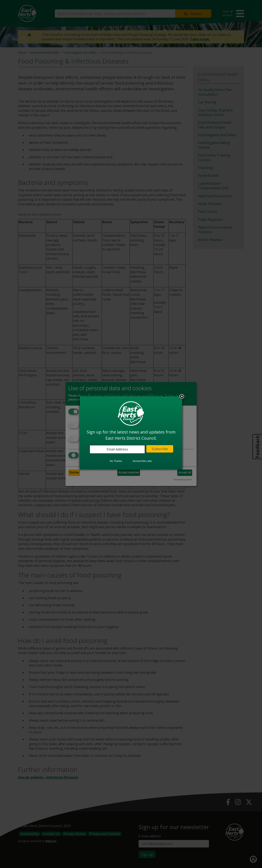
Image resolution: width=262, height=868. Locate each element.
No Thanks (116, 461)
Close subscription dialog (182, 397)
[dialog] (131, 433)
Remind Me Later (143, 461)
